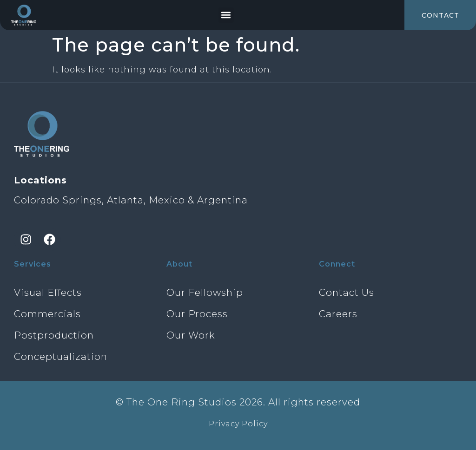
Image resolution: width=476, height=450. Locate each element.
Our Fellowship (205, 292)
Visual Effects (48, 292)
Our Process (197, 314)
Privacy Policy (238, 424)
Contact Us (347, 292)
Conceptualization (61, 356)
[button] (226, 15)
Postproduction (54, 335)
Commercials (47, 314)
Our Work (191, 335)
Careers (338, 314)
